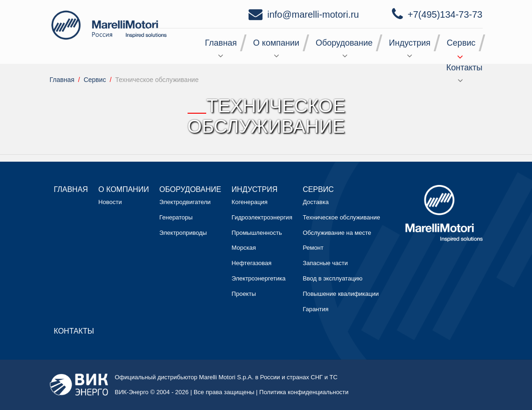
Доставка (316, 202)
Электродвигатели (185, 202)
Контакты (465, 68)
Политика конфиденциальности (304, 392)
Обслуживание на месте (337, 233)
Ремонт (313, 248)
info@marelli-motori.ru (313, 14)
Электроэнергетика (259, 278)
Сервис (461, 43)
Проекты (244, 294)
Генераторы (176, 217)
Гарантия (315, 309)
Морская (244, 248)
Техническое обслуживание (341, 217)
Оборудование (344, 43)
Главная (221, 43)
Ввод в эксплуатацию (332, 278)
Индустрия (410, 43)
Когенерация (250, 202)
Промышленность (257, 233)
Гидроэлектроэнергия (262, 217)
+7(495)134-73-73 (445, 14)
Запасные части (325, 263)
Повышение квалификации (340, 294)
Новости (110, 202)
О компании (276, 43)
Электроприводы (183, 233)
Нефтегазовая (252, 263)
